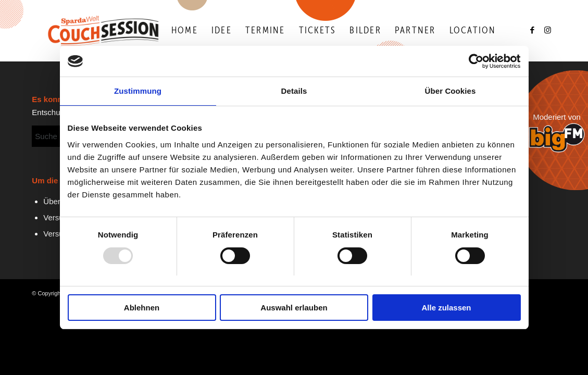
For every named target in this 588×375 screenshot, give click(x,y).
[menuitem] (185, 31)
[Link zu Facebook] (533, 30)
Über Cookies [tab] (451, 91)
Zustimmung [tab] (138, 91)
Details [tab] (294, 91)
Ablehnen (142, 308)
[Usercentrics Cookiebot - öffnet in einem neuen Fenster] (475, 61)
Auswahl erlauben (294, 308)
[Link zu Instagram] (548, 30)
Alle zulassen (446, 308)
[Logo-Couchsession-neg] (103, 31)
